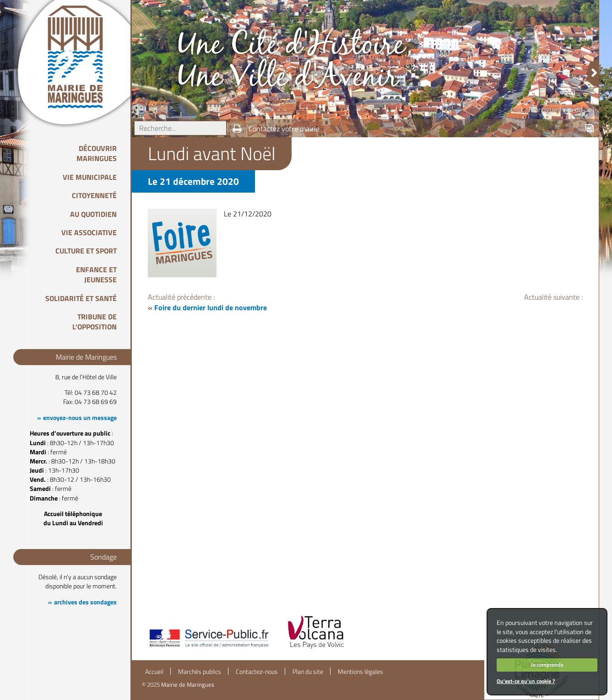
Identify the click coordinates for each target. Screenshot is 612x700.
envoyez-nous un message (80, 418)
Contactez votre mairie (284, 129)
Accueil (154, 672)
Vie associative (89, 232)
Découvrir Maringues (97, 153)
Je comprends (547, 665)
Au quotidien (93, 214)
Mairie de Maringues (188, 684)
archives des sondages (85, 602)
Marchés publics (200, 672)
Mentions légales (360, 672)
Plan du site (308, 672)
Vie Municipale (90, 177)
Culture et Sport (86, 251)
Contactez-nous (257, 672)
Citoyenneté (94, 195)
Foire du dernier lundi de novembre (211, 307)
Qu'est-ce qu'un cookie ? (526, 681)
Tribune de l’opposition (95, 322)
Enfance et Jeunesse (96, 275)
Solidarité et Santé (81, 298)
